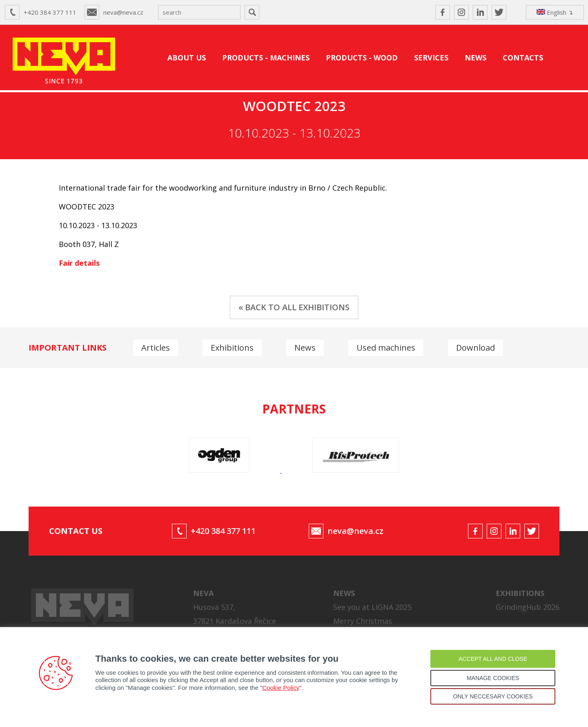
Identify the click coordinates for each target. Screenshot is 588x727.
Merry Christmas (363, 621)
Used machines (386, 348)
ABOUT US (187, 58)
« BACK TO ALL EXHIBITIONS (294, 307)
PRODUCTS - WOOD (362, 58)
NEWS (476, 58)
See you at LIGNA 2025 (372, 607)
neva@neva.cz (123, 12)
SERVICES (431, 58)
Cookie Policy (281, 688)
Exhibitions (232, 348)
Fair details (79, 263)
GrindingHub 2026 (528, 607)
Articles (156, 348)
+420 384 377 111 (50, 12)
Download (476, 348)
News (305, 348)
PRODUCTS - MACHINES (266, 58)
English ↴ (555, 12)
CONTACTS (523, 58)
